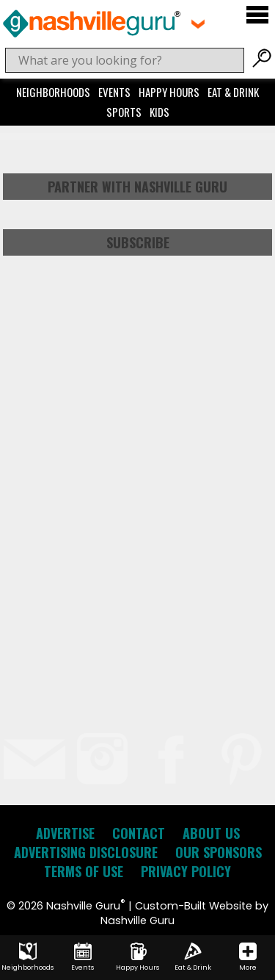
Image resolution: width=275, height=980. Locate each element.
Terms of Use (84, 871)
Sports (124, 112)
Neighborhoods (53, 92)
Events (114, 92)
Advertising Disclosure (86, 852)
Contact (139, 833)
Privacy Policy (186, 871)
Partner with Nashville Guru (137, 187)
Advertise (65, 833)
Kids (159, 112)
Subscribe (138, 242)
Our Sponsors (219, 852)
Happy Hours (169, 92)
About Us (211, 833)
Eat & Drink (233, 92)
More (248, 957)
